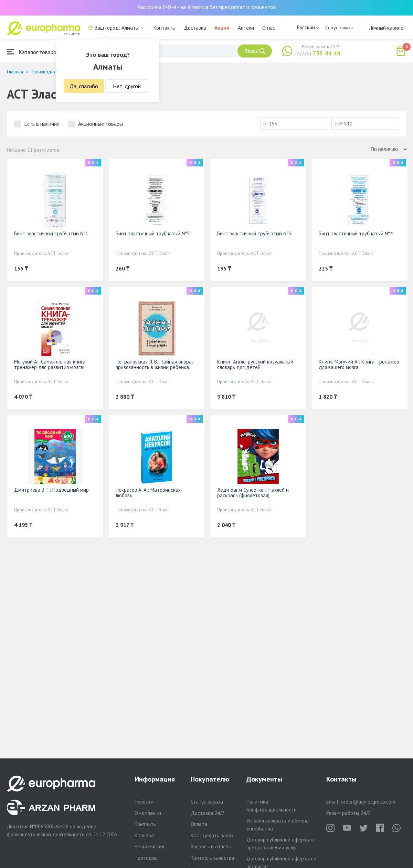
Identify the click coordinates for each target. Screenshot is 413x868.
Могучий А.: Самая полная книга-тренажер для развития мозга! (51, 364)
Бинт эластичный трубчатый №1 (51, 233)
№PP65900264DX (49, 826)
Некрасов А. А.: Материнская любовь (148, 493)
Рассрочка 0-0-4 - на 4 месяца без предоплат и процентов (206, 7)
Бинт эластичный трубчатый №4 (356, 233)
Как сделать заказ (212, 835)
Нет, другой (127, 86)
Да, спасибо (84, 86)
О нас (269, 28)
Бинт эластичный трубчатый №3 (254, 233)
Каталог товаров (33, 52)
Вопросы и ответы (211, 846)
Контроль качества (212, 858)
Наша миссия (149, 846)
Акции (222, 28)
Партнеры (146, 858)
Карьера (144, 835)
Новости (144, 802)
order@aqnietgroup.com (368, 802)
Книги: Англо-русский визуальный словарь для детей (255, 364)
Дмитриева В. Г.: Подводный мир (51, 490)
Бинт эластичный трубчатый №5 (153, 233)
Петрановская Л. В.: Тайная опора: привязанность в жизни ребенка (154, 364)
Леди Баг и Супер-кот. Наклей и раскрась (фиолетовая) (253, 493)
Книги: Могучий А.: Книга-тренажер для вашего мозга (359, 364)
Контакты (165, 28)
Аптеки (246, 28)
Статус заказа (339, 28)
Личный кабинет (388, 28)
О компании (148, 813)
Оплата (199, 824)
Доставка (195, 28)
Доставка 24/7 (208, 813)
